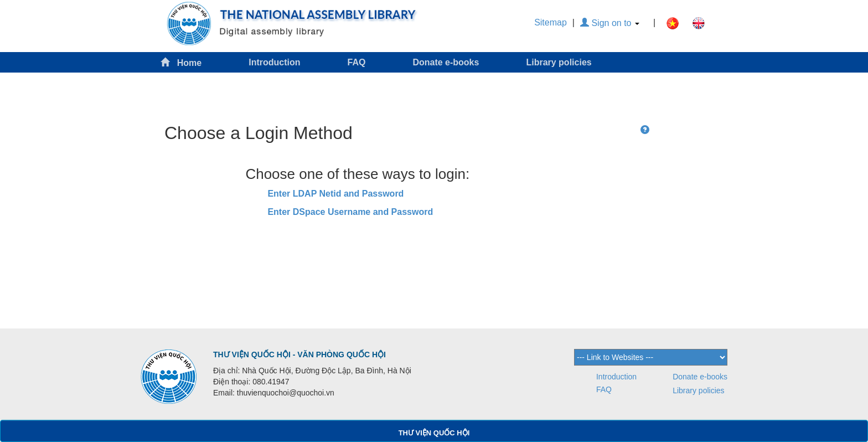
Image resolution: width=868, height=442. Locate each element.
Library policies (559, 62)
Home (181, 62)
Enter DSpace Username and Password (350, 212)
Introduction (274, 62)
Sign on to (610, 23)
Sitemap (551, 22)
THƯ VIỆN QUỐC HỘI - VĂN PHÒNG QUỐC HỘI (299, 354)
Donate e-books (446, 62)
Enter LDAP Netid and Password (335, 194)
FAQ (357, 62)
